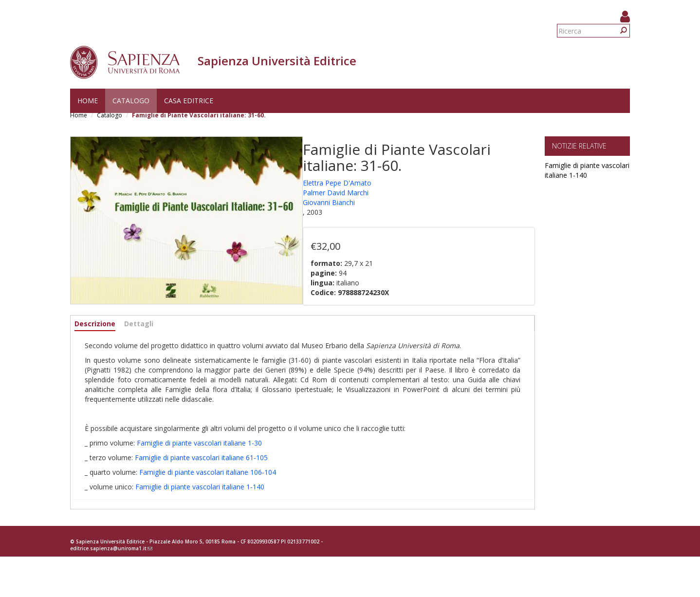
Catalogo (131, 101)
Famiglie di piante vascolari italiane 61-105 (201, 457)
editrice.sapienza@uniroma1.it (111, 548)
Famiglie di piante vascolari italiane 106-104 (208, 472)
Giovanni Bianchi (329, 202)
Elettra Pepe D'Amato (337, 183)
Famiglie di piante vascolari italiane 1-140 (200, 487)
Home (88, 101)
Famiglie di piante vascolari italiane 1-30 (199, 443)
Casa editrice (189, 101)
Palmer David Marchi (336, 193)
